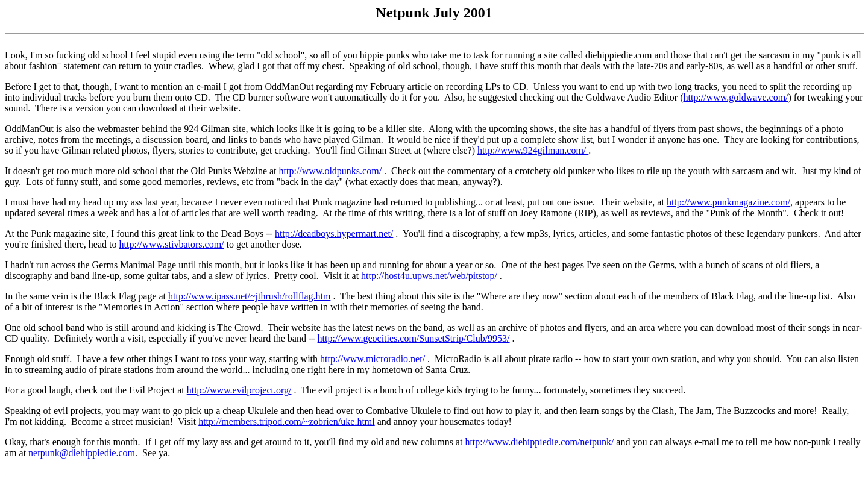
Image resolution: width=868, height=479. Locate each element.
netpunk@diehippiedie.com (82, 453)
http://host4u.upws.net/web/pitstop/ (429, 276)
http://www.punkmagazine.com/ (728, 202)
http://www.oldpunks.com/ (331, 171)
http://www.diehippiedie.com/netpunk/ (539, 442)
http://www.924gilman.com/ (533, 150)
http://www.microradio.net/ (373, 359)
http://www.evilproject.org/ (239, 390)
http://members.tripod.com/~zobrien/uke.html (287, 421)
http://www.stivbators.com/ (171, 244)
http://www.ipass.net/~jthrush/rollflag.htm (249, 296)
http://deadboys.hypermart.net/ (334, 233)
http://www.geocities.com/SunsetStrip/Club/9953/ (414, 338)
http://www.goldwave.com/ (735, 97)
